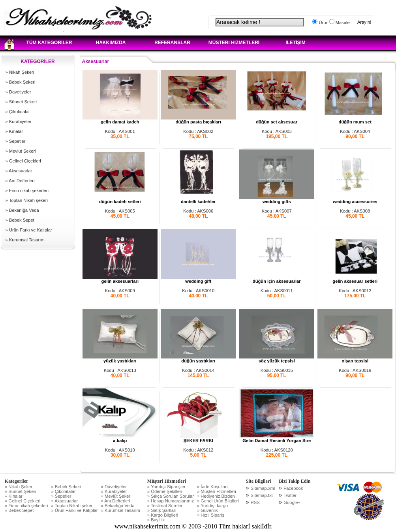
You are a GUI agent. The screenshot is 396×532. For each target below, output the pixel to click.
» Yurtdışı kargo (212, 506)
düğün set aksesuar (277, 120)
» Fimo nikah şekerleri (27, 190)
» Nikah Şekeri (20, 72)
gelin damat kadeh (120, 120)
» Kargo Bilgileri (163, 515)
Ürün (323, 22)
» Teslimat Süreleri (165, 506)
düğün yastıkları (198, 359)
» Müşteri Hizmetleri (217, 491)
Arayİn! (364, 22)
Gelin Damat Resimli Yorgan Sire (277, 439)
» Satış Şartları (162, 510)
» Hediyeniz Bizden (216, 496)
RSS (255, 502)
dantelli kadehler (198, 200)
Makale (342, 22)
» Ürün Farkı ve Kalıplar (29, 230)
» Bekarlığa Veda (22, 210)
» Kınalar (14, 131)
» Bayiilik (156, 520)
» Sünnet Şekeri (21, 102)
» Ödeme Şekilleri (165, 491)
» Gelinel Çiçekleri (23, 161)
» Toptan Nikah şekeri (27, 200)
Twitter (290, 495)
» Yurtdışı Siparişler (166, 487)
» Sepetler (16, 141)
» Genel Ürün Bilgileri (218, 501)
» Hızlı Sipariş (211, 515)
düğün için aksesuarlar (277, 279)
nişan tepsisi (355, 359)
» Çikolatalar (18, 112)
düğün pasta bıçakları (198, 120)
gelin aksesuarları (120, 279)
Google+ (292, 502)
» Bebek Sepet (20, 220)
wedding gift (198, 279)
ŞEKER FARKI (198, 439)
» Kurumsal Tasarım (25, 240)
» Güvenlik (207, 510)
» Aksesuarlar (19, 171)
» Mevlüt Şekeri (21, 151)
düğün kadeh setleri (120, 200)
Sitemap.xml (263, 488)
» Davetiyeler (18, 92)
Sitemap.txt (262, 495)
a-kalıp (120, 439)
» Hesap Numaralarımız (171, 501)
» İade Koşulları (212, 487)
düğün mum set (355, 120)
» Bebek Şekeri (21, 82)
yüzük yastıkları (120, 359)
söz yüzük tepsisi (277, 359)
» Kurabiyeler (19, 121)
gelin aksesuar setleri (355, 279)
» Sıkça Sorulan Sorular (171, 496)
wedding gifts (277, 200)
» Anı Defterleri (20, 181)
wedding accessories (355, 200)
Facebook (293, 488)
